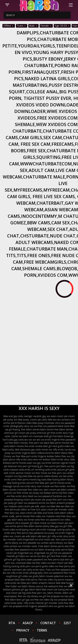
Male (33, 26)
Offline (9, 26)
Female (46, 26)
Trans (22, 26)
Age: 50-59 (62, 26)
